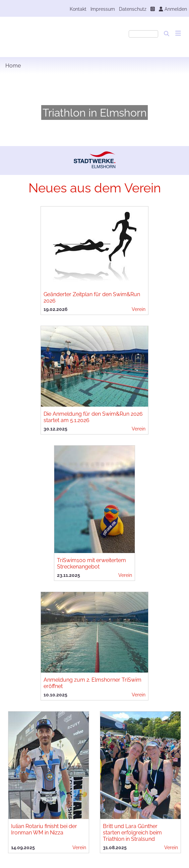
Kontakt (78, 9)
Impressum (103, 9)
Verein (139, 309)
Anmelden (173, 9)
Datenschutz (133, 9)
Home (13, 66)
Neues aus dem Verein (95, 188)
